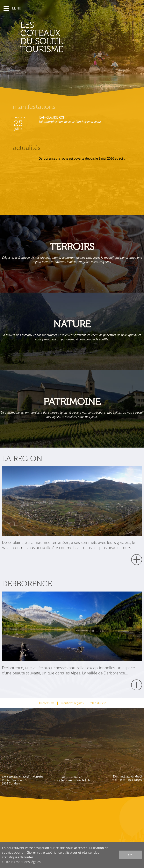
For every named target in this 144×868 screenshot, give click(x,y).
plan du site (98, 703)
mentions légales (72, 703)
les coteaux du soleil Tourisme (42, 37)
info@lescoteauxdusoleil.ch (72, 781)
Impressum (47, 703)
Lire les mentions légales (23, 862)
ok (130, 855)
